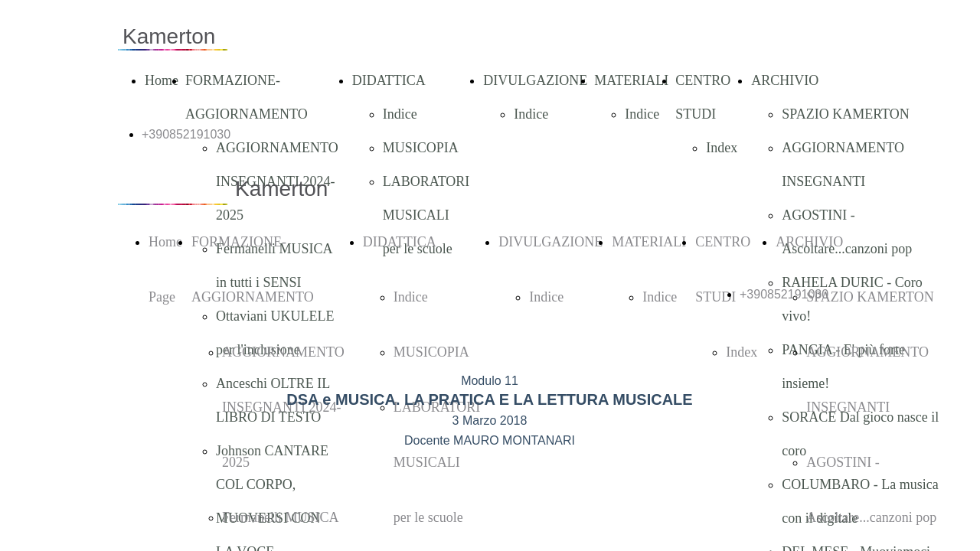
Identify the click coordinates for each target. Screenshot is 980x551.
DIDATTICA (389, 80)
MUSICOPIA (421, 148)
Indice (400, 114)
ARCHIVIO (785, 80)
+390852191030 (186, 134)
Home (162, 80)
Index (722, 148)
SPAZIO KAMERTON (845, 114)
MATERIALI (631, 80)
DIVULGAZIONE (535, 80)
